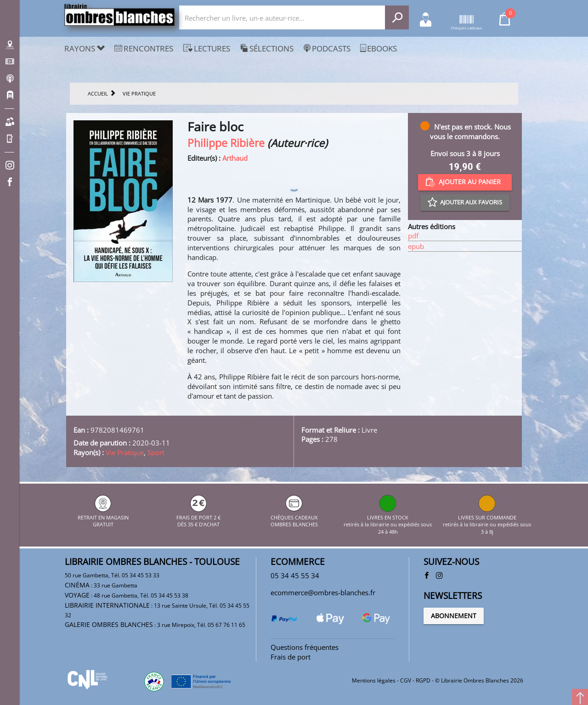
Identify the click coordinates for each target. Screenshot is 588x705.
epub (416, 246)
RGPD (423, 680)
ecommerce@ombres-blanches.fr (323, 592)
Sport (156, 452)
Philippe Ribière (226, 143)
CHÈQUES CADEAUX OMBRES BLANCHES (294, 517)
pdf (413, 236)
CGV (406, 680)
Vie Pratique (125, 452)
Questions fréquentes (305, 647)
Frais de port (291, 657)
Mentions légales (374, 680)
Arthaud (235, 158)
